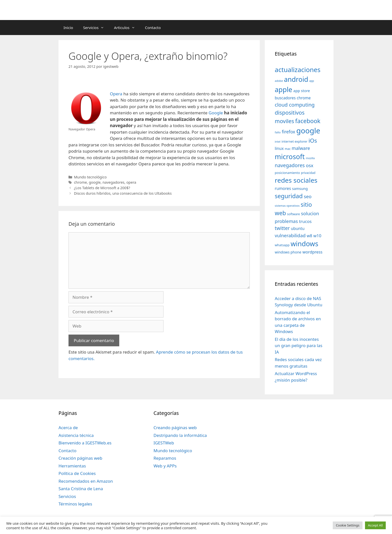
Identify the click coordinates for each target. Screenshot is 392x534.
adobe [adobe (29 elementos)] (279, 81)
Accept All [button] (375, 525)
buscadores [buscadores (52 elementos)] (285, 98)
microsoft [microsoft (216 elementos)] (290, 157)
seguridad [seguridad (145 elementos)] (289, 196)
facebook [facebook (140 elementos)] (308, 121)
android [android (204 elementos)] (296, 79)
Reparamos (165, 458)
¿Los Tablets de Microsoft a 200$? (102, 188)
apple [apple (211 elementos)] (283, 89)
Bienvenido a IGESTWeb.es (85, 443)
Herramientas (72, 466)
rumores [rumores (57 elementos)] (283, 188)
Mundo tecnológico (90, 177)
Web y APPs (165, 466)
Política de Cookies (77, 473)
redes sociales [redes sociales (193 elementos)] (296, 180)
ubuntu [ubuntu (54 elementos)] (298, 228)
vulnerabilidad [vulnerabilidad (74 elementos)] (290, 235)
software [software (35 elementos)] (293, 214)
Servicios (96, 28)
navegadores (113, 182)
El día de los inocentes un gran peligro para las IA (298, 346)
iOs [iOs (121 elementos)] (313, 141)
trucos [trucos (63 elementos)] (305, 221)
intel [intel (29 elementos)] (278, 142)
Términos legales (75, 504)
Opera (116, 94)
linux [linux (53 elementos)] (279, 148)
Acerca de (68, 428)
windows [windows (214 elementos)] (304, 244)
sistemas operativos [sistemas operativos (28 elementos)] (287, 206)
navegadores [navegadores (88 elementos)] (290, 165)
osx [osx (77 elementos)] (309, 165)
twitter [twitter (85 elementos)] (282, 228)
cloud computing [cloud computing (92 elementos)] (295, 105)
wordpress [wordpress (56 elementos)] (312, 252)
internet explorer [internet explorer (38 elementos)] (294, 141)
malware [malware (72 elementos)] (301, 148)
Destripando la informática (180, 435)
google (95, 182)
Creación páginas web (80, 458)
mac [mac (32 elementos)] (288, 149)
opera (131, 182)
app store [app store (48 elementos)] (301, 91)
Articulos (127, 28)
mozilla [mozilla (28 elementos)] (310, 158)
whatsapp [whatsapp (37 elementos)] (282, 245)
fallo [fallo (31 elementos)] (278, 132)
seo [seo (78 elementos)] (308, 196)
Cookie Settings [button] (347, 525)
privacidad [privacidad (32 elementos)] (308, 173)
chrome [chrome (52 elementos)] (304, 98)
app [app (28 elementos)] (312, 81)
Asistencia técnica (76, 435)
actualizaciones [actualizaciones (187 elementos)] (298, 70)
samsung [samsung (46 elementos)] (300, 188)
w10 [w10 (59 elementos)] (317, 236)
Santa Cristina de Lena (81, 489)
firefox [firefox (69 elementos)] (288, 132)
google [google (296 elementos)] (308, 131)
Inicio (68, 28)
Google (216, 113)
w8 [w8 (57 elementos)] (309, 236)
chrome (80, 182)
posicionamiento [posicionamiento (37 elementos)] (287, 173)
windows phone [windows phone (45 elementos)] (288, 252)
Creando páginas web (175, 428)
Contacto (153, 28)
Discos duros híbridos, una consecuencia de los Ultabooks (123, 193)
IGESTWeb (164, 443)
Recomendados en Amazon (86, 481)
